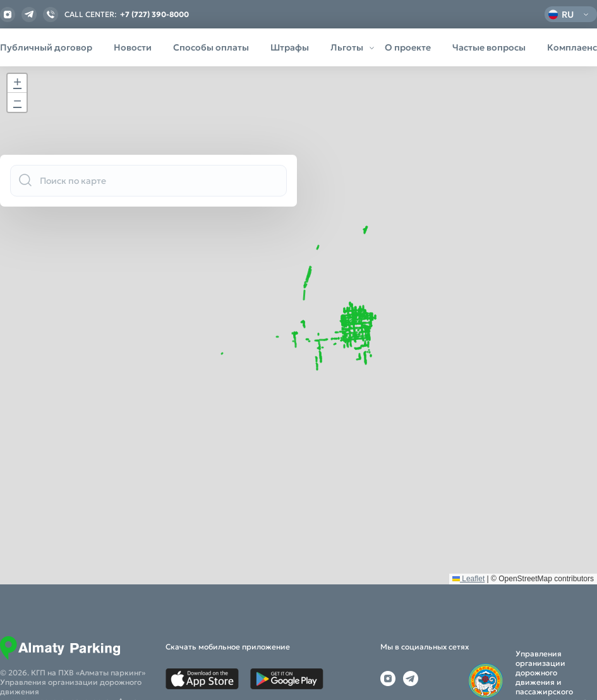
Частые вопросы (489, 47)
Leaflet (468, 656)
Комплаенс (572, 47)
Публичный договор (46, 47)
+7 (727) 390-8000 (154, 14)
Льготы (347, 47)
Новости (133, 47)
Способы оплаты (211, 47)
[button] (17, 83)
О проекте (408, 47)
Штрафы (290, 47)
